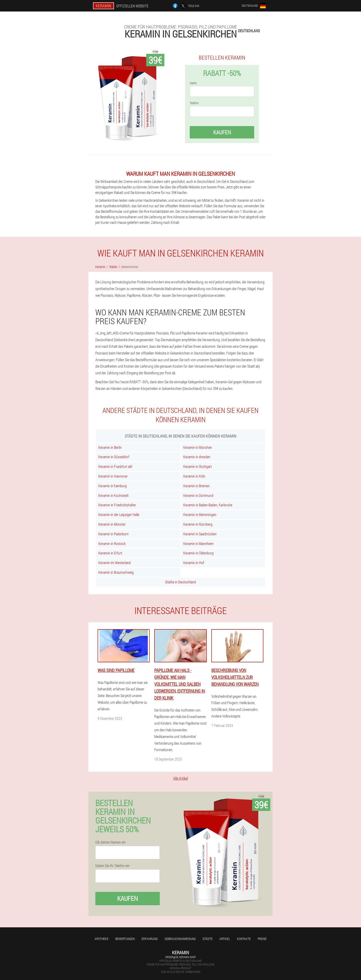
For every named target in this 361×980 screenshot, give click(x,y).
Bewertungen (125, 939)
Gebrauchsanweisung (180, 939)
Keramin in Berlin (110, 447)
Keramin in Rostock (112, 543)
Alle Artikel (180, 778)
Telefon (194, 103)
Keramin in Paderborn (114, 534)
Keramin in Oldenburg (198, 553)
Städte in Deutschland (180, 582)
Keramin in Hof (194, 563)
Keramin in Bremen (197, 486)
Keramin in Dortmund (198, 495)
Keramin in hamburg (113, 486)
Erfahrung (150, 939)
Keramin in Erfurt (110, 553)
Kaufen (222, 132)
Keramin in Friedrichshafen (117, 505)
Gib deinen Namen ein (111, 842)
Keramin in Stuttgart (198, 466)
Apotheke (102, 939)
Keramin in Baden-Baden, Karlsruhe (208, 505)
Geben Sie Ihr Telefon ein (112, 866)
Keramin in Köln (194, 476)
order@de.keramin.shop (180, 957)
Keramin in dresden (197, 457)
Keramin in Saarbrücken (200, 534)
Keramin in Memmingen (200, 514)
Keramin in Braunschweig (116, 572)
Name (193, 83)
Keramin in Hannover (113, 476)
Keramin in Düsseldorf (114, 457)
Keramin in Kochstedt (114, 495)
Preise (262, 939)
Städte (208, 939)
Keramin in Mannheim (198, 543)
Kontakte (244, 939)
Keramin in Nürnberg (198, 524)
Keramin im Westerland (115, 563)
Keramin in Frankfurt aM (115, 466)
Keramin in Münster (112, 524)
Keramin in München (198, 447)
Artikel (225, 939)
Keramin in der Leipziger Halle (119, 514)
